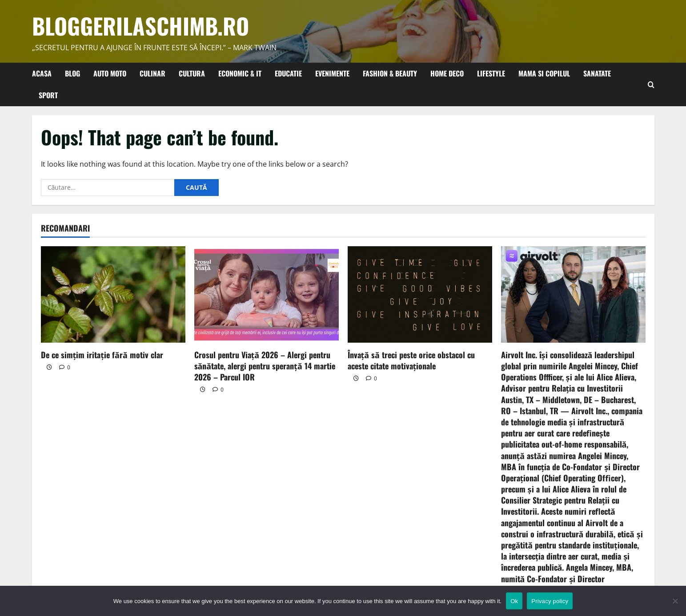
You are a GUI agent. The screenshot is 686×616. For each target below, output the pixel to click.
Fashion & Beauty (390, 73)
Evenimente (332, 73)
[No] (675, 601)
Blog (72, 73)
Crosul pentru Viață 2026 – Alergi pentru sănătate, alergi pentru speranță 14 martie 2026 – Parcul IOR (265, 366)
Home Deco (447, 73)
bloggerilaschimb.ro (140, 25)
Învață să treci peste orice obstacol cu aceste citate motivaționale (411, 360)
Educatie (288, 73)
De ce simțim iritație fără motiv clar (102, 355)
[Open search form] (651, 84)
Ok (514, 601)
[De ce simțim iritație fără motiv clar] (113, 294)
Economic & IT (240, 73)
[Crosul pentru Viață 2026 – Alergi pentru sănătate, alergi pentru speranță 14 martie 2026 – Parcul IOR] (267, 294)
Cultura (192, 73)
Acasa (42, 73)
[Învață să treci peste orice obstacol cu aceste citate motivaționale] (420, 294)
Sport (48, 95)
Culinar (152, 73)
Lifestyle (491, 73)
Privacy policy (550, 601)
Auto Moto (110, 73)
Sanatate (597, 73)
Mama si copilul (544, 73)
